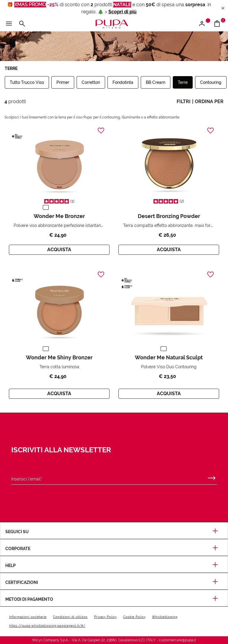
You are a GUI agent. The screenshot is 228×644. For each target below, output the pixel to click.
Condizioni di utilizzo (70, 617)
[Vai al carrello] (219, 24)
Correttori (91, 82)
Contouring (211, 82)
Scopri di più (122, 12)
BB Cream (156, 82)
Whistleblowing (165, 617)
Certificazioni (114, 582)
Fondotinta (123, 82)
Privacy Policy (105, 617)
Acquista (59, 250)
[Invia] (212, 477)
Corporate (114, 549)
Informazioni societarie (28, 617)
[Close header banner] (223, 8)
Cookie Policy (134, 617)
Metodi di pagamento (114, 599)
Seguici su (114, 532)
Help (114, 565)
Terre (183, 82)
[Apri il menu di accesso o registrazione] (204, 24)
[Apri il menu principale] (9, 24)
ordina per (209, 101)
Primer (63, 82)
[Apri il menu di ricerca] (22, 24)
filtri (184, 101)
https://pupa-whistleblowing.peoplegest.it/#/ (47, 626)
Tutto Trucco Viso (27, 82)
